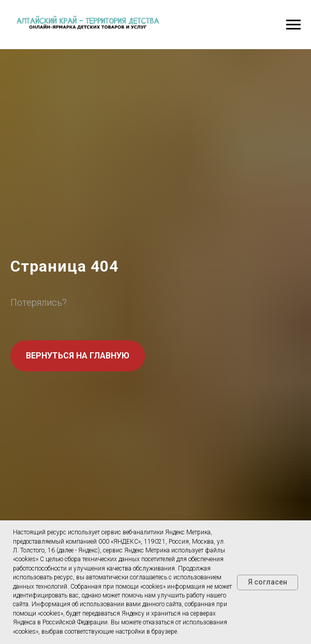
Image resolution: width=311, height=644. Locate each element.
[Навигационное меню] (293, 25)
